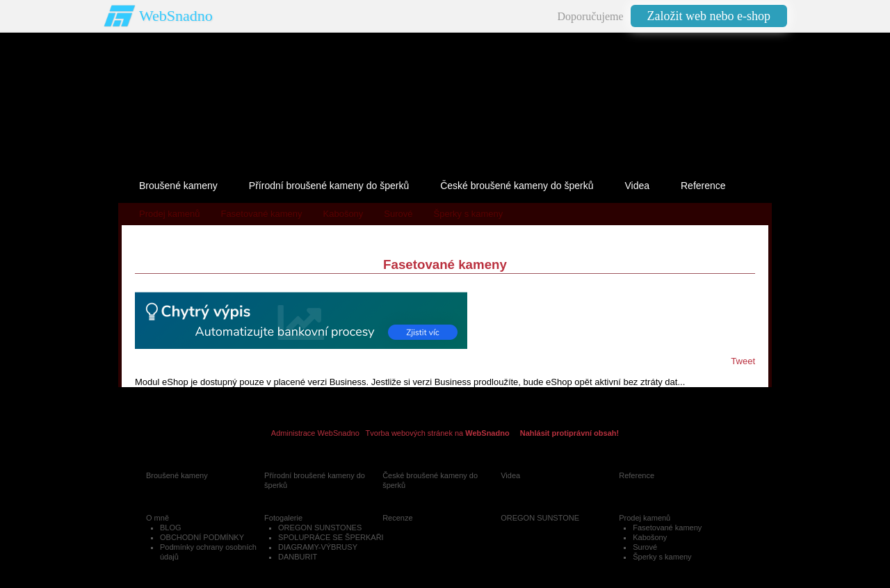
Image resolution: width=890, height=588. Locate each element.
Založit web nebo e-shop (709, 16)
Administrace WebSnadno (315, 433)
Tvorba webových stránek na (438, 433)
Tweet (743, 361)
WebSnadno (176, 16)
